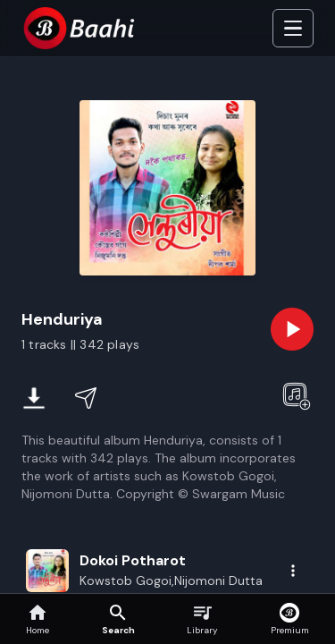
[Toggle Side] (293, 29)
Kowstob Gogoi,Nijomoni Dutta (171, 580)
